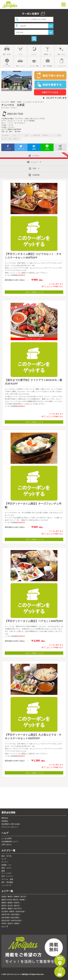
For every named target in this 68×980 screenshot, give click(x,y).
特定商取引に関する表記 (11, 824)
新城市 (10, 903)
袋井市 (10, 923)
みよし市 (5, 926)
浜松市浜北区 (16, 921)
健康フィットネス (7, 65)
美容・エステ (61, 54)
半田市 (4, 923)
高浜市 (17, 903)
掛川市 (23, 897)
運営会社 (5, 818)
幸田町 (22, 900)
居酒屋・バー (48, 54)
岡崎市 (17, 897)
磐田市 (10, 897)
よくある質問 (6, 838)
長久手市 (18, 909)
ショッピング (61, 66)
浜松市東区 (15, 914)
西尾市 (12, 912)
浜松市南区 (6, 918)
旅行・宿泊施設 (48, 66)
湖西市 (4, 903)
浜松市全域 (20, 912)
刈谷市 (10, 900)
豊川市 (17, 906)
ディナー (34, 54)
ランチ (20, 54)
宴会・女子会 (7, 54)
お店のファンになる (50, 92)
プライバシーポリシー (10, 827)
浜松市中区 (6, 914)
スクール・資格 (34, 66)
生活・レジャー (20, 66)
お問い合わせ (6, 845)
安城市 (4, 897)
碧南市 (17, 923)
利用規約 (5, 821)
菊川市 (16, 900)
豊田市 (4, 909)
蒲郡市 (4, 900)
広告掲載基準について (10, 842)
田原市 (4, 906)
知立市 (10, 906)
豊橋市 (10, 909)
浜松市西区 (15, 918)
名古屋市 (5, 912)
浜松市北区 (6, 921)
